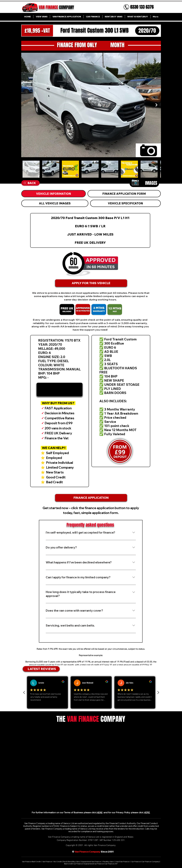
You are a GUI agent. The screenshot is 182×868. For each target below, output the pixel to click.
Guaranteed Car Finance (94, 864)
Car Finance (136, 862)
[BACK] (30, 183)
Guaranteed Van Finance (91, 862)
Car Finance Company (151, 862)
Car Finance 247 (111, 864)
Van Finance (47, 862)
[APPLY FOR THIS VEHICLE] (91, 283)
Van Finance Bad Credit (31, 862)
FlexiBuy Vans (108, 862)
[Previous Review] (24, 692)
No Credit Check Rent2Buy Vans (67, 862)
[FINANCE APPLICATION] (91, 498)
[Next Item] (157, 105)
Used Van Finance (122, 862)
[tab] (54, 194)
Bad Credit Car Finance (74, 864)
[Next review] (158, 692)
